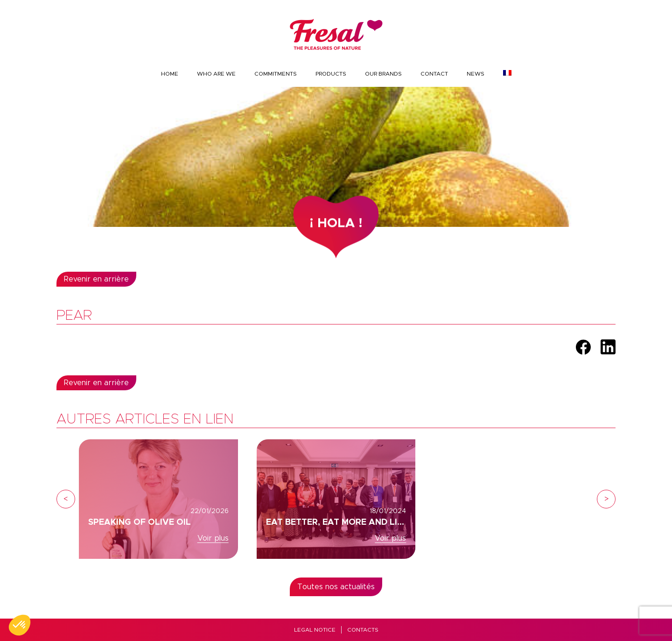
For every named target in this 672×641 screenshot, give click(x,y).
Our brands (383, 74)
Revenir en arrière (96, 279)
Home (170, 74)
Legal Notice (315, 630)
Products (331, 74)
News (476, 74)
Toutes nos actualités (336, 587)
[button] (20, 625)
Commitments (276, 74)
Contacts (363, 630)
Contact (434, 74)
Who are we (216, 74)
